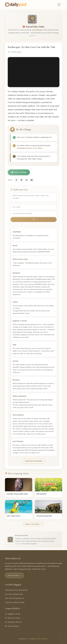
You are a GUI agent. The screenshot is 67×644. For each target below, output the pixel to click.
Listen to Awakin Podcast (15, 602)
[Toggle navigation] (59, 5)
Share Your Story (13, 618)
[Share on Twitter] (21, 180)
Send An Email (12, 626)
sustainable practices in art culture (30, 148)
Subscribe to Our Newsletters (16, 590)
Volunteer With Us (13, 622)
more (22, 137)
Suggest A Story (13, 614)
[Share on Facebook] (16, 180)
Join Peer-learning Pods (14, 594)
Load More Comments (34, 461)
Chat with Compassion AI (14, 598)
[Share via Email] (32, 180)
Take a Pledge (19, 172)
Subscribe (18, 544)
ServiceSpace (37, 30)
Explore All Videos (33, 524)
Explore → (33, 36)
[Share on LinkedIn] (27, 180)
